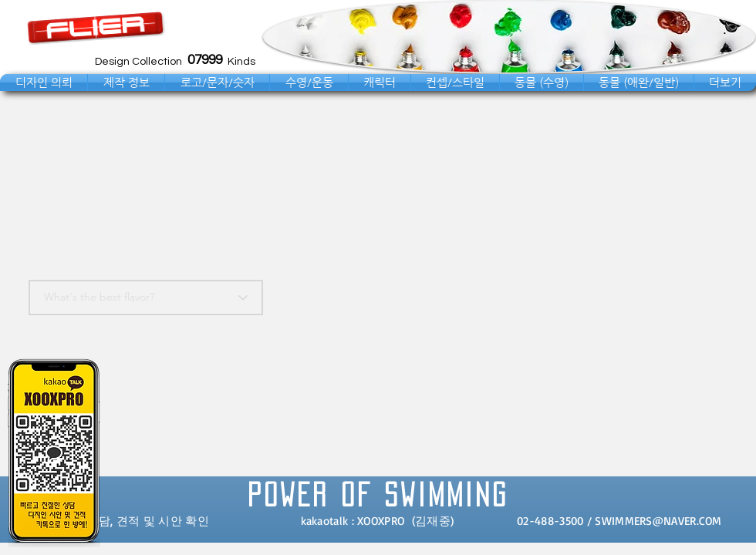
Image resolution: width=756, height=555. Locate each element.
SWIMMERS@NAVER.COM (658, 521)
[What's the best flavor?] (146, 298)
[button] (44, 82)
